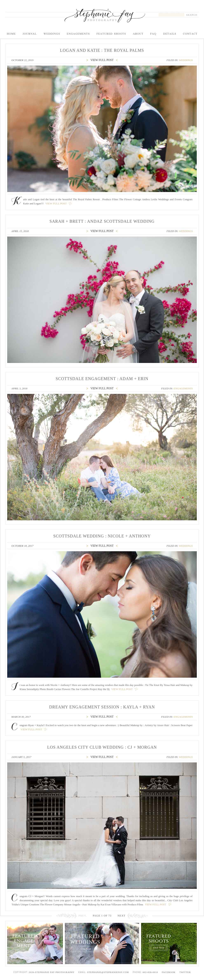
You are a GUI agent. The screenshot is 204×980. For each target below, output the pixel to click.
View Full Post (56, 203)
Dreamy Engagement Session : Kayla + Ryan (102, 707)
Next (121, 916)
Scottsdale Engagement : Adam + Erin (102, 379)
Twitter (185, 972)
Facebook (169, 972)
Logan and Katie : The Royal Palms (102, 50)
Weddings (186, 60)
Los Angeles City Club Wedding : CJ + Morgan (102, 747)
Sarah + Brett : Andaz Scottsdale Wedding (102, 221)
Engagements (183, 388)
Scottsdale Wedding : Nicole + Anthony (102, 536)
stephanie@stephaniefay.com (108, 972)
